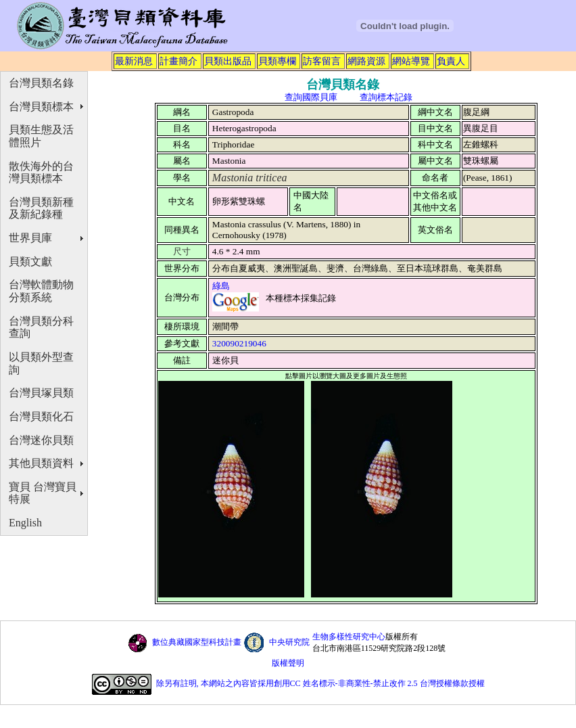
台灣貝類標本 (41, 107)
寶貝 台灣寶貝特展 (43, 493)
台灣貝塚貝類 (41, 393)
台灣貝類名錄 (41, 83)
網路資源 (366, 61)
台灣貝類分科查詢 (41, 327)
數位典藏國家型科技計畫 (197, 642)
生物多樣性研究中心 (349, 637)
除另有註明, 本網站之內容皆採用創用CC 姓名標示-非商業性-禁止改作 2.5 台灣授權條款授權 (320, 684)
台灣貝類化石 (41, 416)
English (25, 523)
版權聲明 (288, 663)
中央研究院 (289, 642)
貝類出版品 (228, 61)
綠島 (221, 286)
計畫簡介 (178, 61)
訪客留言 (322, 61)
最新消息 (134, 61)
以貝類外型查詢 (41, 363)
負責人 (451, 61)
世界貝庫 (30, 238)
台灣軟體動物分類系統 (41, 291)
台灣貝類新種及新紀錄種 (41, 208)
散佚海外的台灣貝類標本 (41, 173)
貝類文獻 (30, 261)
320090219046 (239, 343)
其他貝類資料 (41, 463)
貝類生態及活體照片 (41, 136)
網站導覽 (411, 61)
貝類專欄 (277, 61)
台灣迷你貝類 (41, 440)
